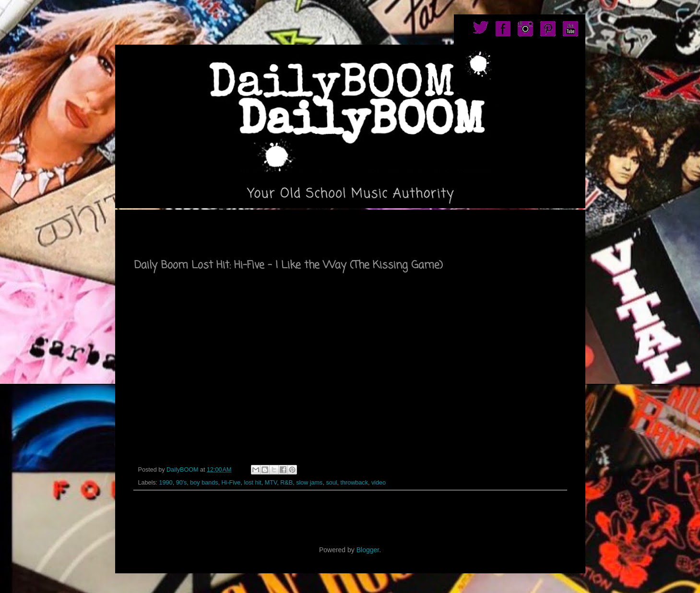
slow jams (309, 483)
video (379, 483)
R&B (286, 483)
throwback (354, 483)
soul (331, 483)
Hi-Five (231, 483)
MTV (271, 483)
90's (182, 483)
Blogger (368, 550)
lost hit (252, 483)
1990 (166, 483)
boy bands (204, 483)
